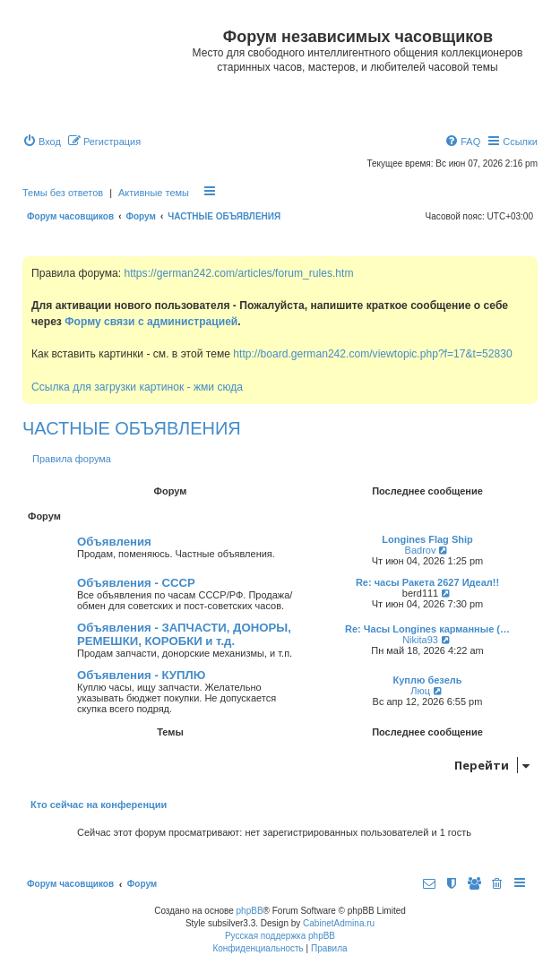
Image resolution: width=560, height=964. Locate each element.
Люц (420, 691)
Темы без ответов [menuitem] (63, 193)
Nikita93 (420, 640)
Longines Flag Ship (427, 539)
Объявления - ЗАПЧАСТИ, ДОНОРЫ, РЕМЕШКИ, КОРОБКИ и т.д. (184, 634)
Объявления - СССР (136, 583)
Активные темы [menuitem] (154, 193)
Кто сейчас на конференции (99, 805)
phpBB (250, 911)
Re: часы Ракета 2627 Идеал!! (427, 582)
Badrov (421, 550)
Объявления (114, 542)
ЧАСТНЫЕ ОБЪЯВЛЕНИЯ (132, 428)
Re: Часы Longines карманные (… (427, 629)
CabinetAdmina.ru (339, 923)
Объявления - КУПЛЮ (141, 675)
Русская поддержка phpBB (280, 936)
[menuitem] (42, 142)
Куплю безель (427, 680)
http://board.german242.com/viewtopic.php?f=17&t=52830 (372, 354)
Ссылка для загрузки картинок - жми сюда (137, 387)
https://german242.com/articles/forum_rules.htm (238, 273)
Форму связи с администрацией (151, 322)
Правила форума (72, 459)
